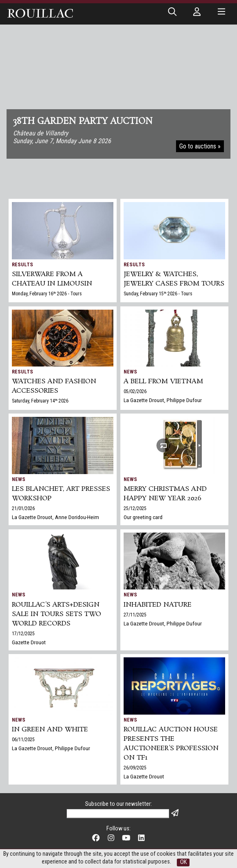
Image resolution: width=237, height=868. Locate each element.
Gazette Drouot (29, 642)
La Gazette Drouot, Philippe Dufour (163, 400)
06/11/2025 (23, 740)
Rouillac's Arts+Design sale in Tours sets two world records (56, 614)
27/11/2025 (135, 615)
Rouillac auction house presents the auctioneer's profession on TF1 (171, 744)
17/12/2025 (23, 634)
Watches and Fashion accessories (54, 386)
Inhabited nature (158, 605)
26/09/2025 (135, 768)
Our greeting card (143, 517)
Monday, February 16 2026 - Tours (47, 294)
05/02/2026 (135, 391)
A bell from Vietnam (163, 381)
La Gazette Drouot (144, 776)
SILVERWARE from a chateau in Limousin (52, 279)
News (130, 372)
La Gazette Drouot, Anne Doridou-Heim (55, 517)
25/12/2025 (135, 508)
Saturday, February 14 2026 (40, 401)
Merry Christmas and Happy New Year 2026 (165, 494)
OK (183, 862)
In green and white (50, 730)
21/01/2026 (23, 508)
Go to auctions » (200, 146)
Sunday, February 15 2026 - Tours (158, 294)
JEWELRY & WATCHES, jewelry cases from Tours (174, 279)
